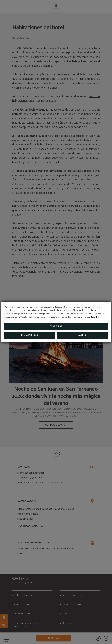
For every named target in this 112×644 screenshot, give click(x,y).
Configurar (56, 327)
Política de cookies (92, 317)
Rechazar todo (30, 335)
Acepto (82, 335)
